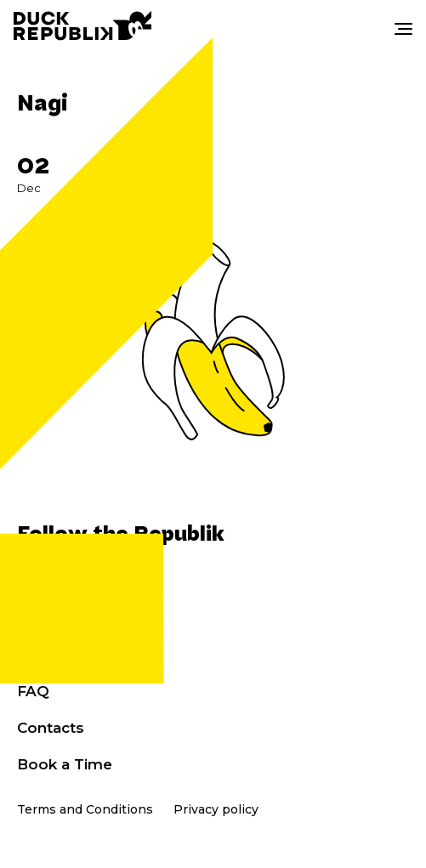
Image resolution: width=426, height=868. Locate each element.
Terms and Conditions (85, 809)
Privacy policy (216, 809)
